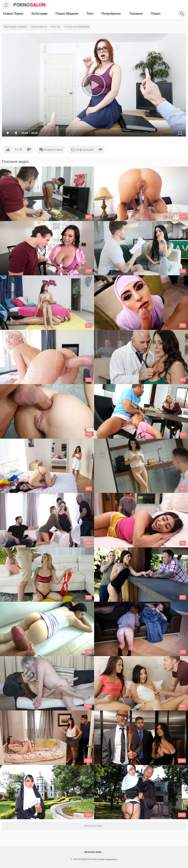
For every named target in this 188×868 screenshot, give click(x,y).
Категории (39, 14)
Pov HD (56, 27)
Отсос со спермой (77, 27)
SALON (29, 5)
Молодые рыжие (15, 27)
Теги (90, 14)
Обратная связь (93, 852)
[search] (182, 14)
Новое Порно (13, 14)
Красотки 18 (39, 27)
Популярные (111, 14)
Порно (156, 14)
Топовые (136, 14)
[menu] (6, 5)
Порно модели (67, 14)
